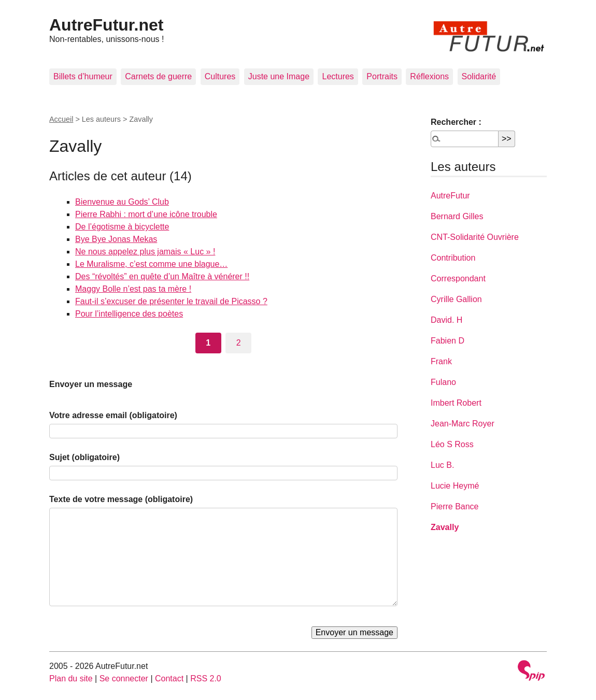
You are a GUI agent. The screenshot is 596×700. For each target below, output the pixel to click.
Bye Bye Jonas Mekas (116, 239)
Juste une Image (279, 76)
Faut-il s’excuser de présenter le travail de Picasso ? (171, 301)
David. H (446, 320)
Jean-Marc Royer (463, 424)
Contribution (453, 258)
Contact (169, 678)
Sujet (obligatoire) (84, 457)
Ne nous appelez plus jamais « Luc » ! (145, 252)
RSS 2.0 (206, 678)
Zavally (445, 527)
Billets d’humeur (83, 76)
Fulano (443, 382)
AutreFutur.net (106, 25)
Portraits (382, 76)
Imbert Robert (456, 403)
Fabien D (448, 341)
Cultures (220, 76)
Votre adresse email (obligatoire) (113, 415)
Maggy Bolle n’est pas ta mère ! (133, 289)
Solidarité (479, 76)
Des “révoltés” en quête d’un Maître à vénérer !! (162, 276)
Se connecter (124, 678)
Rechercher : (456, 122)
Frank (441, 361)
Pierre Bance (455, 506)
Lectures (338, 76)
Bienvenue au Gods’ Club (122, 202)
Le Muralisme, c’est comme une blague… (151, 264)
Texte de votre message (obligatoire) (121, 499)
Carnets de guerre (158, 76)
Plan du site (71, 678)
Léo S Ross (452, 444)
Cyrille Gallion (456, 299)
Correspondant (458, 278)
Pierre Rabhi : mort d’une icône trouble (146, 214)
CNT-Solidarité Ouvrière (475, 237)
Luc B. (442, 465)
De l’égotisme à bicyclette (122, 227)
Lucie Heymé (455, 486)
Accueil (61, 119)
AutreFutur (450, 196)
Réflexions (429, 76)
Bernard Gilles (457, 216)
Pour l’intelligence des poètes (129, 314)
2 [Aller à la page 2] (239, 343)
